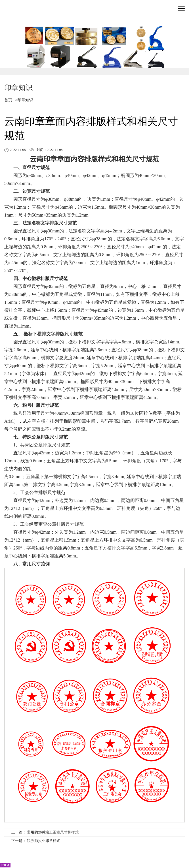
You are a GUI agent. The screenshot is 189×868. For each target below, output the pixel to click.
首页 (8, 100)
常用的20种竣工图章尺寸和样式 (53, 832)
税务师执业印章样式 (44, 841)
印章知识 (25, 100)
